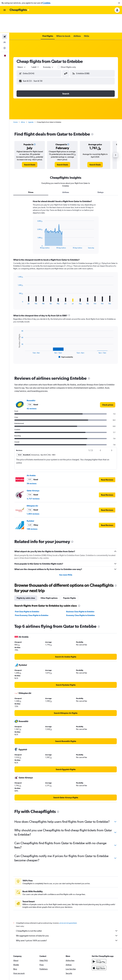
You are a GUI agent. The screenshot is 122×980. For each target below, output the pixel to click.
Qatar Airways (33, 472)
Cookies (46, 3)
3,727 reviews (33, 480)
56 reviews (32, 465)
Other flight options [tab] (49, 579)
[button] (119, 3)
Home (15, 104)
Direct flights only (68, 49)
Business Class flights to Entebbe (80, 593)
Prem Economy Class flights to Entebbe (32, 597)
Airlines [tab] (66, 174)
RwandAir (31, 382)
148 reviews (32, 510)
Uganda (31, 104)
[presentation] (92, 116)
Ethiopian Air (32, 487)
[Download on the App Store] (99, 952)
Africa (23, 104)
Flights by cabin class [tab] (26, 579)
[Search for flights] (5, 18)
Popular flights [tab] (69, 579)
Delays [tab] (101, 174)
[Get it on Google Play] (99, 946)
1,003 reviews (33, 495)
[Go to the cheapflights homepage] (20, 10)
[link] (30, 146)
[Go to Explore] (5, 29)
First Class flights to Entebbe (27, 593)
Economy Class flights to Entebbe (81, 597)
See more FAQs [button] (66, 556)
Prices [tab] (31, 174)
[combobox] (22, 49)
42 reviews (32, 390)
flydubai (30, 502)
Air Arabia (31, 457)
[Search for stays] (5, 24)
